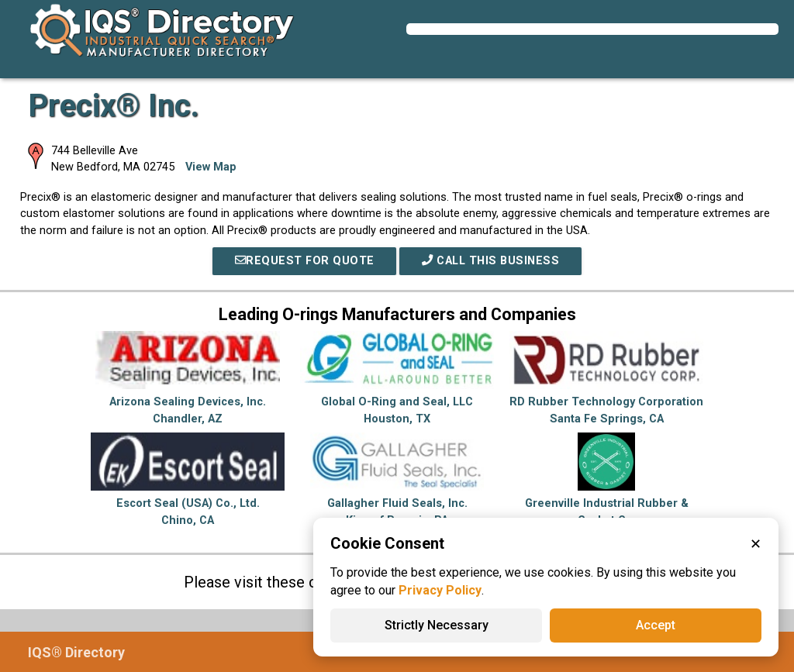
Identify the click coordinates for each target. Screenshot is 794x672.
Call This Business (490, 261)
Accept (656, 625)
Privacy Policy (440, 590)
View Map (211, 167)
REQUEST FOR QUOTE (304, 261)
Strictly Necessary (437, 625)
